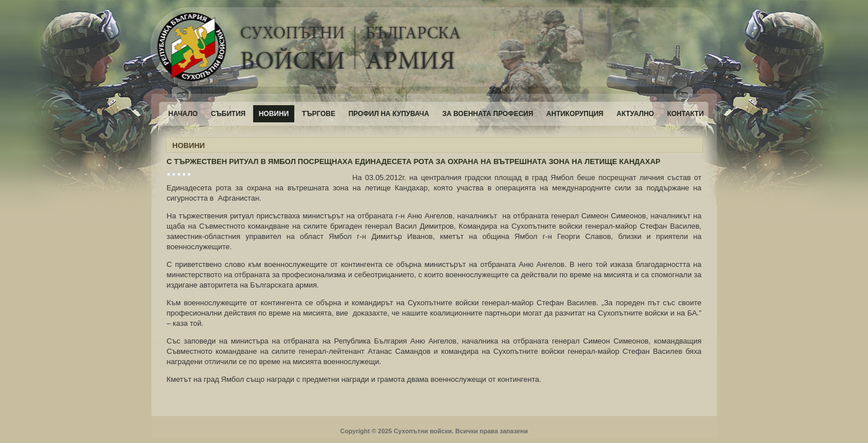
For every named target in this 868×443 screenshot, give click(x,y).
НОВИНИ (189, 145)
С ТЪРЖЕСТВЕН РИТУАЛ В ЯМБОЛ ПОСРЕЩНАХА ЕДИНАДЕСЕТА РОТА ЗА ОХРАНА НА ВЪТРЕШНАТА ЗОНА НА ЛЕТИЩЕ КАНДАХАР (414, 161)
